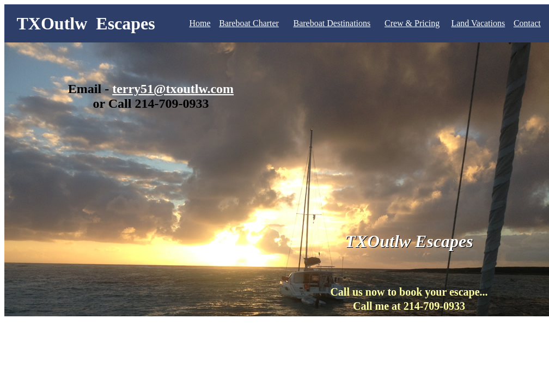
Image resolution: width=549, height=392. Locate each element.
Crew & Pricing (412, 23)
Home (200, 23)
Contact (527, 23)
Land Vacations (478, 23)
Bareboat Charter (249, 23)
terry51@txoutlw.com (173, 89)
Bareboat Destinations (332, 23)
